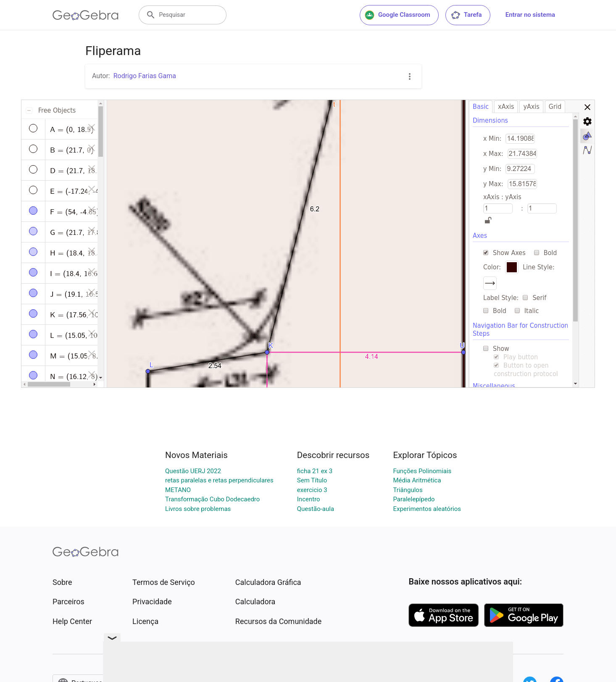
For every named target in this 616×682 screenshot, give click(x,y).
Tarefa (466, 15)
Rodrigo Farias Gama (145, 76)
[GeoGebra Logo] (86, 15)
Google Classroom (398, 15)
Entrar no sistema (530, 15)
